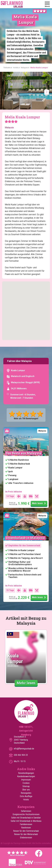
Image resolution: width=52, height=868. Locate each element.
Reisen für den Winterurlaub (26, 834)
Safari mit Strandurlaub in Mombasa (26, 821)
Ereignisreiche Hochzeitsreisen (26, 814)
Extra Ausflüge (26, 796)
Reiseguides (26, 793)
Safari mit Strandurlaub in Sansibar (26, 818)
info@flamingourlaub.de (24, 749)
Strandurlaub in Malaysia (25, 538)
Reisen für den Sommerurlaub (26, 831)
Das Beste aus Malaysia (24, 453)
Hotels (26, 800)
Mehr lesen (39, 503)
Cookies (26, 783)
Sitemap (26, 786)
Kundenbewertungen (26, 776)
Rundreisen (26, 828)
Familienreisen (26, 824)
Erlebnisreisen (26, 838)
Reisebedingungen (26, 773)
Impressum (26, 780)
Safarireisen (26, 811)
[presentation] (47, 92)
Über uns (26, 790)
